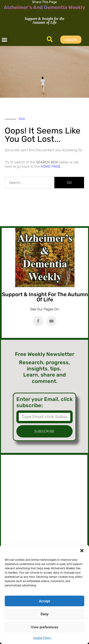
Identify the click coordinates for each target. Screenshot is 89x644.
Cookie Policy (42, 638)
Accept (44, 601)
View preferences (45, 627)
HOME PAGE (51, 166)
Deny (44, 614)
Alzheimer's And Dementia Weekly (44, 7)
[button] (82, 551)
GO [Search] (69, 183)
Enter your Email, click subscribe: (44, 402)
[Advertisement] (44, 505)
